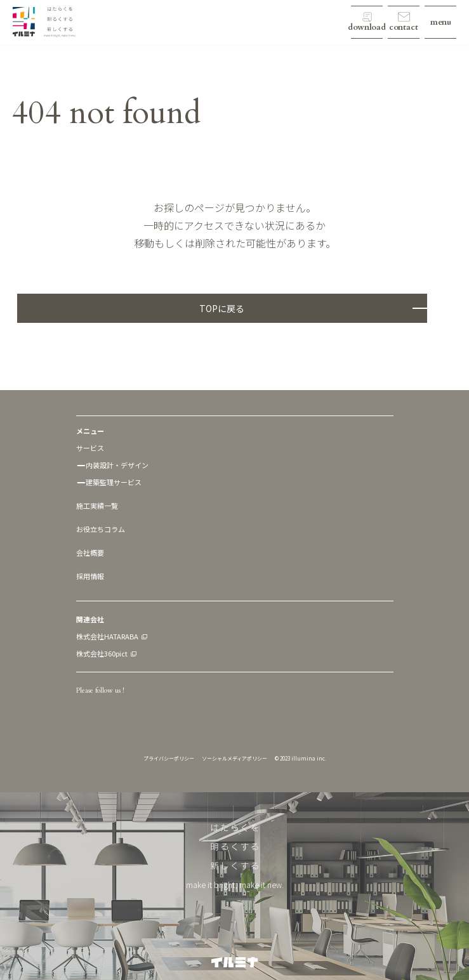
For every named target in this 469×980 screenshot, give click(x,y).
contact (404, 27)
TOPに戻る (222, 308)
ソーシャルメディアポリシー (234, 758)
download (367, 27)
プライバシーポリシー (169, 758)
